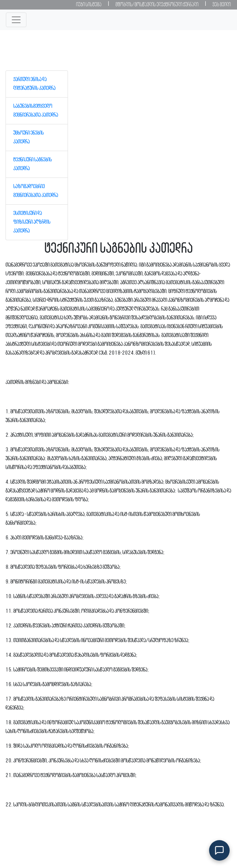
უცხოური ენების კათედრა (28, 138)
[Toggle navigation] (16, 20)
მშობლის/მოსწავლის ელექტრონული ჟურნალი (157, 5)
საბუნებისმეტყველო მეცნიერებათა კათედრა (36, 111)
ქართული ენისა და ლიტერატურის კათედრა (34, 84)
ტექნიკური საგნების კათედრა (33, 164)
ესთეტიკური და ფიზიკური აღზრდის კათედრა (32, 222)
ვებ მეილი (222, 5)
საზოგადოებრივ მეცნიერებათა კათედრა (36, 191)
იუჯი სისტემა (89, 5)
